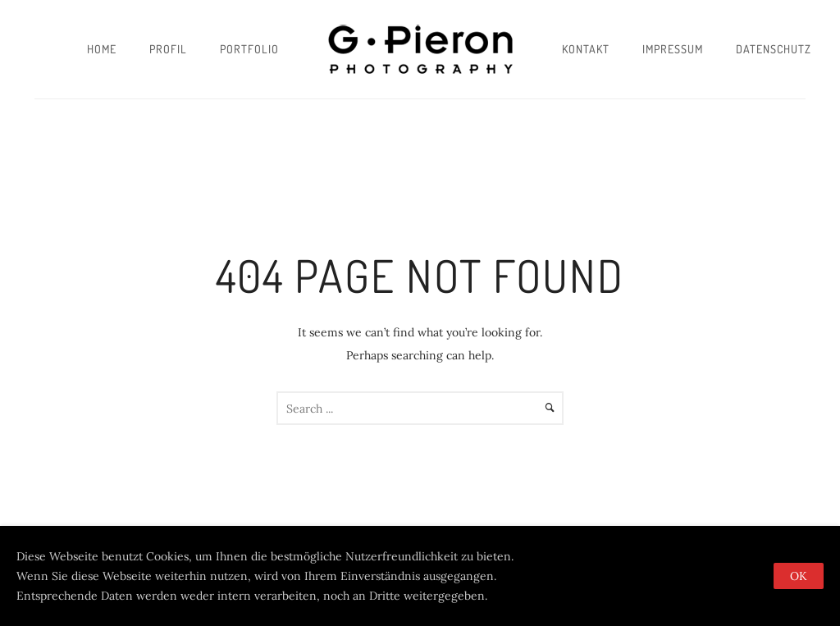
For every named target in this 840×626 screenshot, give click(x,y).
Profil (168, 49)
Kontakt (586, 49)
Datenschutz (774, 49)
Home (102, 49)
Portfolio (249, 49)
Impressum (673, 49)
